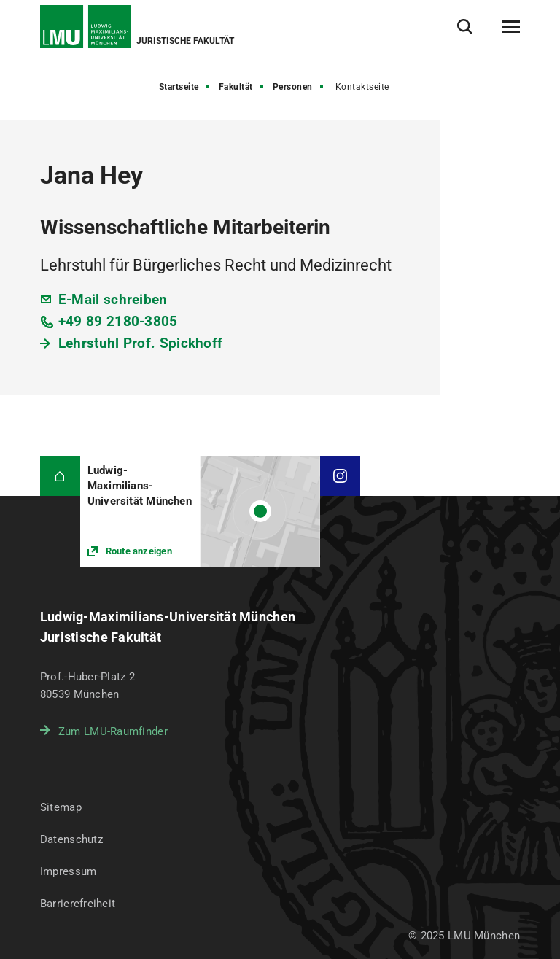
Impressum (69, 871)
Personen (293, 87)
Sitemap (61, 807)
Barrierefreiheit (78, 904)
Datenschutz (71, 839)
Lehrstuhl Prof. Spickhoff (141, 343)
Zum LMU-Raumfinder (113, 731)
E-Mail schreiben (113, 299)
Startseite (179, 87)
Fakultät (236, 87)
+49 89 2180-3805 (118, 321)
